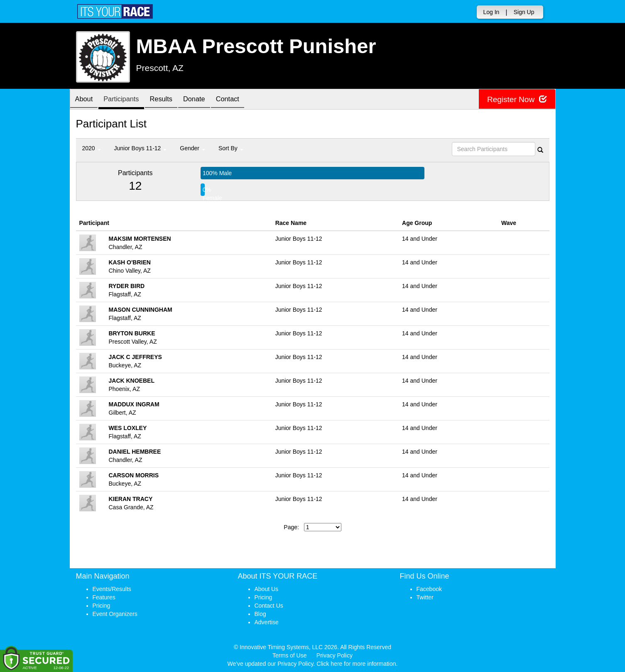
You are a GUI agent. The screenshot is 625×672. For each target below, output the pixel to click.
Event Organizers (115, 614)
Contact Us (269, 606)
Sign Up (524, 12)
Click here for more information (356, 664)
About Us (267, 589)
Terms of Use (289, 655)
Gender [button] (192, 148)
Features (104, 597)
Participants (126, 100)
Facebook (429, 589)
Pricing (102, 606)
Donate (205, 100)
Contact (242, 100)
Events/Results (112, 589)
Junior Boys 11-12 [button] (141, 148)
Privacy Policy (335, 655)
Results (169, 100)
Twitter (425, 597)
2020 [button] (92, 148)
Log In (491, 12)
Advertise (267, 622)
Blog (260, 614)
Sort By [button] (231, 148)
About (86, 100)
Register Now (516, 99)
